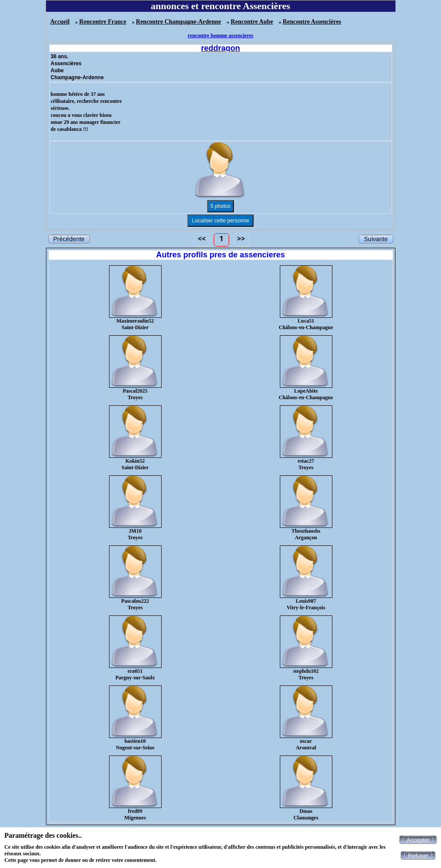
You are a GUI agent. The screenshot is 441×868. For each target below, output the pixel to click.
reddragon (220, 48)
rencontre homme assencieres (221, 35)
